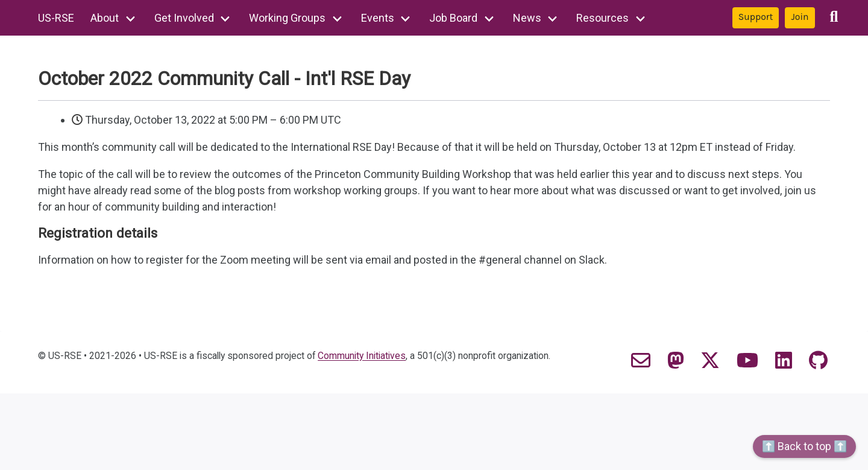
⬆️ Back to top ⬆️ (804, 446)
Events (378, 18)
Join (800, 17)
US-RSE (56, 18)
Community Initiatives (362, 356)
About (105, 18)
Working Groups (287, 18)
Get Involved (184, 18)
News (527, 18)
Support (756, 17)
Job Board (453, 18)
